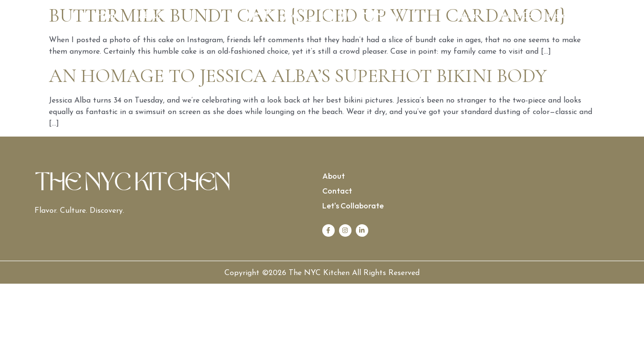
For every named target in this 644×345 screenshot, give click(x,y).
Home (109, 16)
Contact (468, 16)
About (150, 16)
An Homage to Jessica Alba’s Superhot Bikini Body (298, 76)
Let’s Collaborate (534, 16)
